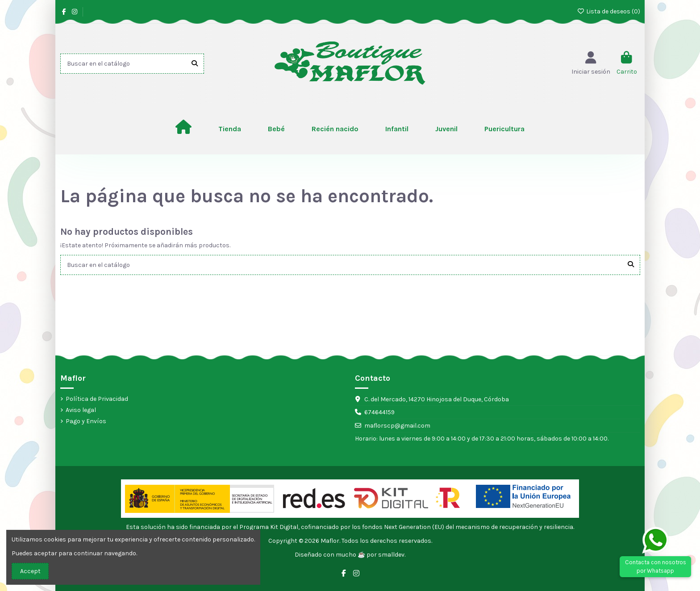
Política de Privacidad (97, 399)
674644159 (379, 412)
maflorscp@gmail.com (397, 426)
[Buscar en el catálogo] (195, 64)
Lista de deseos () (608, 11)
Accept (30, 571)
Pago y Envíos (86, 421)
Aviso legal (81, 410)
